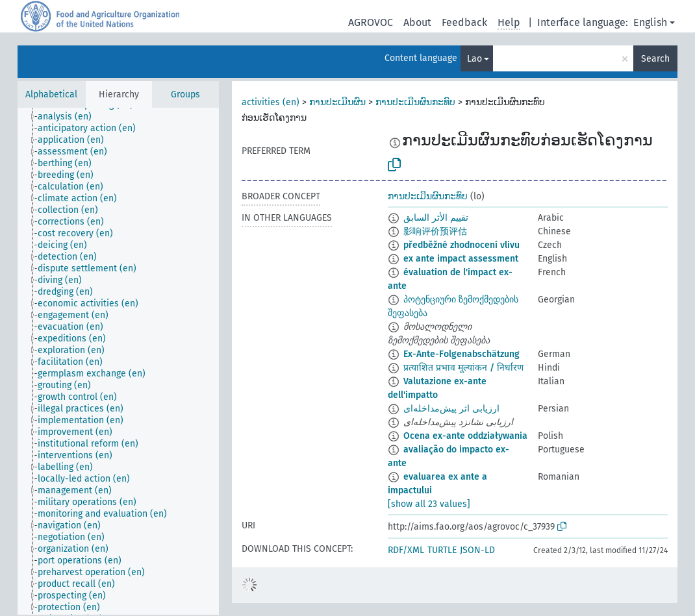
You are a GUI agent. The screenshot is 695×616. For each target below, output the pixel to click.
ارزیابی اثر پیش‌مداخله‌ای (451, 409)
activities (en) (271, 102)
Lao (474, 59)
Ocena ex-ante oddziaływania (465, 436)
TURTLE (442, 550)
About (417, 22)
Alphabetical (51, 94)
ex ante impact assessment (461, 259)
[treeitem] (70, 117)
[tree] (118, 361)
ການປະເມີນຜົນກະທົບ (415, 102)
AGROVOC (371, 22)
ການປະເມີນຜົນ (337, 102)
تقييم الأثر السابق (436, 218)
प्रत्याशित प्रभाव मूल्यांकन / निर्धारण (463, 368)
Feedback (464, 22)
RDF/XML (406, 550)
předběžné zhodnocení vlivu (461, 245)
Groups (185, 94)
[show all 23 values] (429, 504)
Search (655, 59)
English (650, 22)
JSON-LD (477, 550)
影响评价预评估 (435, 231)
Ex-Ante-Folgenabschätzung (461, 354)
